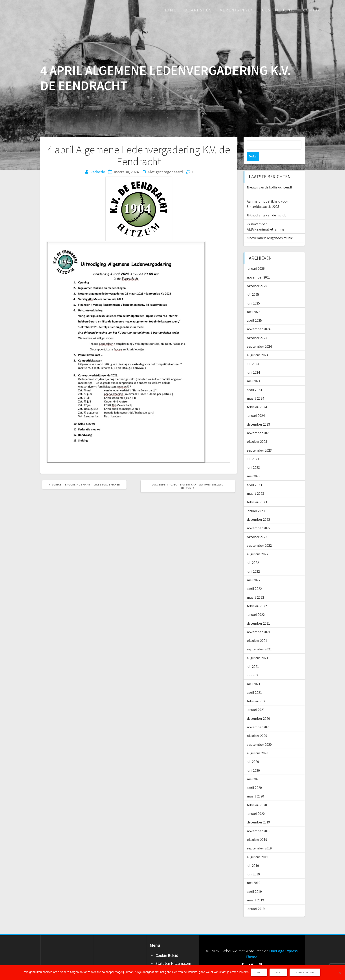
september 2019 (259, 839)
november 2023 (259, 424)
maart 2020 (255, 787)
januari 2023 (256, 502)
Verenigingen (237, 10)
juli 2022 (253, 553)
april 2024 (254, 380)
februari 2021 (257, 692)
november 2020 (259, 718)
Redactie (98, 172)
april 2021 (254, 683)
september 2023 (259, 441)
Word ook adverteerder (175, 962)
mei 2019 (254, 873)
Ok (260, 973)
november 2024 (259, 320)
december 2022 (258, 510)
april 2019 (254, 882)
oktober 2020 (257, 726)
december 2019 (258, 813)
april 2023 (254, 476)
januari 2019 (256, 899)
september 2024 (259, 337)
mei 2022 (254, 571)
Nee (279, 973)
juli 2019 (253, 856)
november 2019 (259, 822)
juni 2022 (253, 562)
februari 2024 (257, 398)
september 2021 (259, 640)
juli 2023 (253, 450)
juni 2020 (253, 761)
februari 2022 (257, 597)
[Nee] (339, 973)
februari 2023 (257, 493)
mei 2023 (254, 467)
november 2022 (259, 519)
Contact (314, 10)
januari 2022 (256, 605)
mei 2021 (254, 675)
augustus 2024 (258, 346)
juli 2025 (253, 285)
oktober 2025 (257, 277)
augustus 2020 (258, 744)
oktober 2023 (257, 432)
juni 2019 (253, 865)
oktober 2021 (257, 631)
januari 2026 (256, 259)
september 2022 (259, 536)
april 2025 (254, 311)
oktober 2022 (257, 528)
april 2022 (254, 579)
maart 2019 (255, 891)
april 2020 (254, 778)
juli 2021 (253, 657)
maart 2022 (255, 588)
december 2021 (258, 614)
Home (170, 10)
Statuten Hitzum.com (173, 954)
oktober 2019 (257, 830)
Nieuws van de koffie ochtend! (269, 178)
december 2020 (258, 709)
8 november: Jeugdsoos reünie (270, 229)
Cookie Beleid (167, 946)
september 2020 (259, 735)
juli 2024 (253, 354)
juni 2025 (253, 294)
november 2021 (259, 623)
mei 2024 (254, 372)
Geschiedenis (279, 10)
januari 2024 (256, 406)
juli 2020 (253, 752)
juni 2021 (253, 666)
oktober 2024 (257, 329)
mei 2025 (254, 303)
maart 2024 (255, 389)
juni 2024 (253, 363)
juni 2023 (253, 458)
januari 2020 (256, 804)
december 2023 (258, 415)
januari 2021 (256, 700)
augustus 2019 (258, 848)
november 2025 (259, 268)
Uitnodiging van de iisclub (267, 206)
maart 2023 (255, 484)
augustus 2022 (258, 545)
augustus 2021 (258, 649)
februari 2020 (257, 796)
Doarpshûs (198, 10)
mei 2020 (254, 770)
